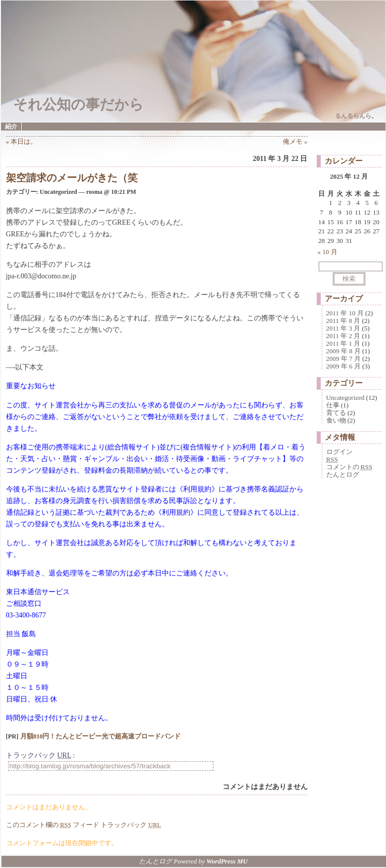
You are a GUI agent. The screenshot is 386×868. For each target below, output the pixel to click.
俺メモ (293, 142)
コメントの (349, 467)
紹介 (11, 127)
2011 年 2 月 (344, 336)
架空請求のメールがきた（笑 (72, 178)
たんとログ (343, 474)
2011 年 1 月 (344, 343)
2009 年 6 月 (344, 366)
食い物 (336, 420)
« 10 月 (328, 252)
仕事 (333, 405)
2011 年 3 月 (344, 328)
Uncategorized (346, 398)
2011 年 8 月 (344, 321)
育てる (336, 413)
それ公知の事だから (78, 105)
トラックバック (131, 825)
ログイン (339, 452)
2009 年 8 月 (344, 351)
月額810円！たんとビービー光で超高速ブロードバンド (101, 736)
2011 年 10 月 (345, 313)
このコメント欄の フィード (53, 825)
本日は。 (24, 142)
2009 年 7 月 (344, 359)
